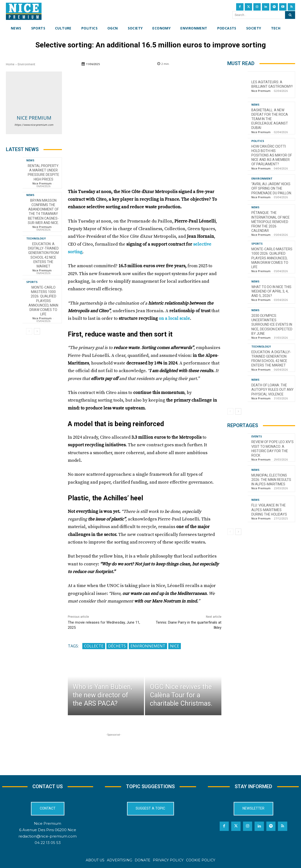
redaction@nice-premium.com (48, 836)
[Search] (290, 15)
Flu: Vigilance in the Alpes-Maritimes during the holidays (269, 510)
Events (257, 436)
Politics (258, 141)
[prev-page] (29, 331)
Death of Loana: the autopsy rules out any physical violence (272, 390)
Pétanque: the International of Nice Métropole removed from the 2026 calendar (271, 222)
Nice (175, 646)
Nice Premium (34, 118)
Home (10, 64)
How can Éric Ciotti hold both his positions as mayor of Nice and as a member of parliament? (272, 155)
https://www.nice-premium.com (34, 125)
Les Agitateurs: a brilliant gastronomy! (272, 84)
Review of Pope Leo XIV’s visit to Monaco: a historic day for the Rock (272, 449)
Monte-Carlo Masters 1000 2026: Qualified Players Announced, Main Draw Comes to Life (43, 301)
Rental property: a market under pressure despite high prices (43, 173)
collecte (94, 646)
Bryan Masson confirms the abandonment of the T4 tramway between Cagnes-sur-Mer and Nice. (43, 212)
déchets (117, 646)
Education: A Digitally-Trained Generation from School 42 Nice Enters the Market (43, 255)
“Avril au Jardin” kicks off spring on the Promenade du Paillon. (272, 188)
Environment (26, 64)
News (30, 160)
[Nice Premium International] (24, 11)
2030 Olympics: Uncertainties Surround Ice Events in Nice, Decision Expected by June (272, 325)
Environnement (148, 646)
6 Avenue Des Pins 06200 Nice (48, 830)
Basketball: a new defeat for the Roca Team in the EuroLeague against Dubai (270, 119)
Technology (36, 238)
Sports (32, 282)
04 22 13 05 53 (48, 843)
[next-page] (37, 331)
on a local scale (174, 318)
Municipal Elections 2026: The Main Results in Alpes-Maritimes (271, 480)
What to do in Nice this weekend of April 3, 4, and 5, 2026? (271, 291)
